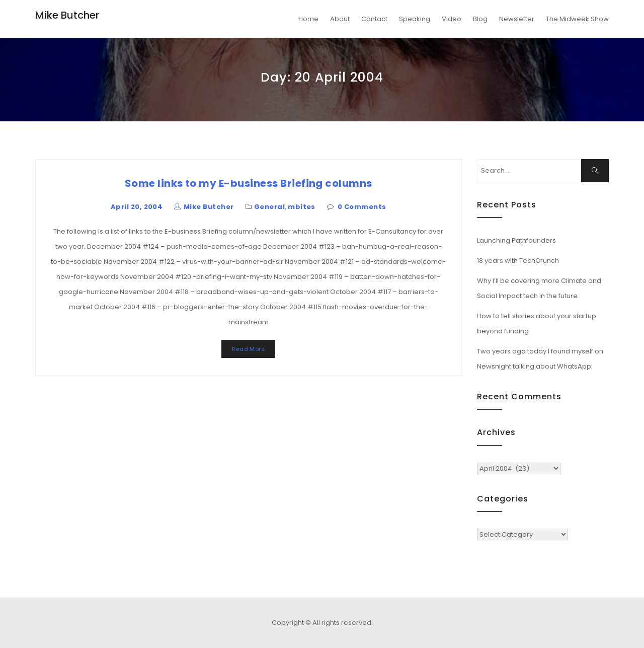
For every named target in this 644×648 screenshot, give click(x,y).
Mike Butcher (67, 15)
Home (308, 19)
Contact (374, 19)
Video (452, 19)
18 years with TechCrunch (518, 261)
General (269, 207)
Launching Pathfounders (516, 240)
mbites (302, 207)
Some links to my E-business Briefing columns (249, 183)
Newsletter (517, 19)
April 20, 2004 (137, 207)
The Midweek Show (577, 19)
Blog (480, 19)
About (340, 19)
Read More (248, 349)
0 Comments (362, 207)
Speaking (415, 19)
